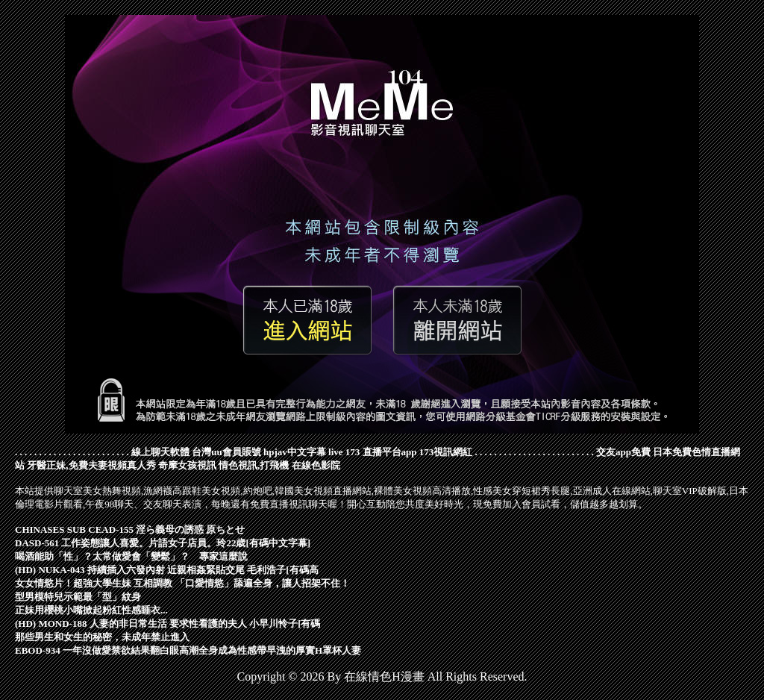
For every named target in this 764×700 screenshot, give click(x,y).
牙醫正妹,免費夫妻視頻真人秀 (91, 465)
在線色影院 (316, 465)
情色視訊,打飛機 (254, 465)
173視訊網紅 (446, 452)
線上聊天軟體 (160, 452)
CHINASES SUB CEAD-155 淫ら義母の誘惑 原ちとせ (130, 529)
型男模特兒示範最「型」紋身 (78, 597)
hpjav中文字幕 (295, 452)
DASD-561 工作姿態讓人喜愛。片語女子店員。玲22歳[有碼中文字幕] (163, 543)
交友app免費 (623, 452)
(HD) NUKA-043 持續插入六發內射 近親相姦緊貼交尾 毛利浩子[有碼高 (167, 570)
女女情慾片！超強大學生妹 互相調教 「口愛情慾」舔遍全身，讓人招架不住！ (182, 583)
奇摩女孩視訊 (187, 465)
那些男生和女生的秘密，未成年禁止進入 (102, 637)
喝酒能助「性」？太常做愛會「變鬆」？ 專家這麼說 (131, 556)
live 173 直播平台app (372, 452)
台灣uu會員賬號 (226, 452)
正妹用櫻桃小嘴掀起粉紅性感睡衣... (91, 610)
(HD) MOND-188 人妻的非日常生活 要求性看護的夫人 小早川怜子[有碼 (167, 624)
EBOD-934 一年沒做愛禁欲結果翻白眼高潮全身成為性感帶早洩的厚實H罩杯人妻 (188, 650)
